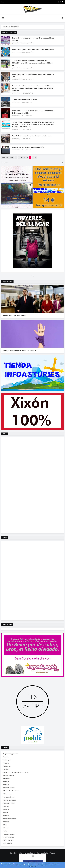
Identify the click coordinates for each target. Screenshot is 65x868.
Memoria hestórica (10, 796)
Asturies (7, 752)
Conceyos (7, 755)
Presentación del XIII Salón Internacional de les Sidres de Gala (33, 77)
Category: (9, 32)
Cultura (6, 759)
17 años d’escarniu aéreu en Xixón (25, 101)
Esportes (7, 774)
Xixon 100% (8, 839)
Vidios (5, 429)
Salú (6, 820)
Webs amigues (7, 620)
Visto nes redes (7, 283)
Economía (7, 762)
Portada (6, 27)
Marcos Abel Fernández (12, 786)
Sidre (6, 827)
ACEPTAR (32, 866)
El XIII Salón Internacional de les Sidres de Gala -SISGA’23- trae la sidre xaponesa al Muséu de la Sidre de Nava (33, 64)
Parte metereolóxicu (10, 814)
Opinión (7, 811)
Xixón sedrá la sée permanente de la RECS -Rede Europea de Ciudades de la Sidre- (31, 113)
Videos (5, 533)
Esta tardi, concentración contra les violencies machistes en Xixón (30, 39)
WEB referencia (9, 836)
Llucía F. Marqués (10, 783)
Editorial (7, 765)
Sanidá (6, 823)
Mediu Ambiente (9, 793)
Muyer (6, 808)
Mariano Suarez (9, 789)
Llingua (6, 777)
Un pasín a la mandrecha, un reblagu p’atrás (29, 149)
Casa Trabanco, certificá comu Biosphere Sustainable (33, 138)
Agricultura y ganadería (11, 749)
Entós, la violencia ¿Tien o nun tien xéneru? (20, 346)
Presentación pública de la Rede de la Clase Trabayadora (29, 51)
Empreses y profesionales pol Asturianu (16, 768)
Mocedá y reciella (10, 799)
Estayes (5, 743)
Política (7, 817)
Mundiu (7, 802)
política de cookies (50, 865)
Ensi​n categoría (9, 771)
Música (6, 805)
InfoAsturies (32, 9)
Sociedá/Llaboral (9, 830)
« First (12, 159)
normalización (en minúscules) (15, 314)
